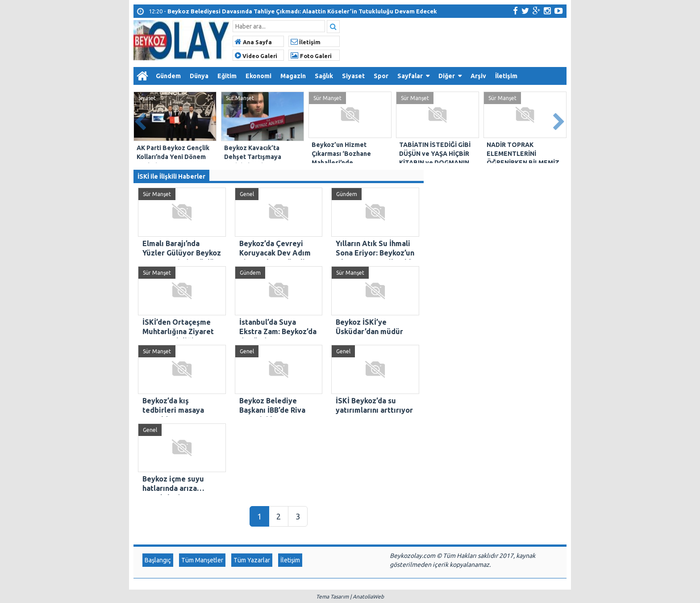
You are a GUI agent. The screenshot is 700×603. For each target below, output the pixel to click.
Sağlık (324, 76)
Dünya (199, 76)
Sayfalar (410, 76)
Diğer (447, 76)
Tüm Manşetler (202, 560)
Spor (381, 76)
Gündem (168, 76)
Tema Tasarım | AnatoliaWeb (350, 597)
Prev (141, 120)
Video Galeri (256, 56)
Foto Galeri (311, 56)
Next (559, 120)
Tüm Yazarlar (252, 560)
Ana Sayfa (253, 42)
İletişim (306, 42)
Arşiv (478, 76)
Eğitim (227, 76)
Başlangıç (158, 560)
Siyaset (353, 76)
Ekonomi (258, 76)
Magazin (293, 76)
